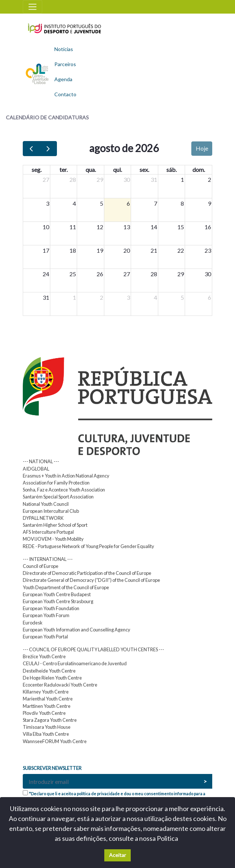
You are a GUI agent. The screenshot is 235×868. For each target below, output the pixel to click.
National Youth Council (46, 504)
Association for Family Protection (56, 483)
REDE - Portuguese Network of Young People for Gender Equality (88, 546)
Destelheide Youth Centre (49, 671)
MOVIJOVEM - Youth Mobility (53, 539)
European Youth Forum (46, 615)
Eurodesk (33, 623)
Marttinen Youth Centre (47, 706)
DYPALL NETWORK (43, 518)
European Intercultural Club (51, 511)
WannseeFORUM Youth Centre (55, 741)
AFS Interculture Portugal (48, 532)
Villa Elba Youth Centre (46, 734)
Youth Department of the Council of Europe (66, 587)
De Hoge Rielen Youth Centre (52, 678)
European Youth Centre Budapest (57, 594)
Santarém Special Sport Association (58, 497)
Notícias (64, 49)
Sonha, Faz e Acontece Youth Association (64, 490)
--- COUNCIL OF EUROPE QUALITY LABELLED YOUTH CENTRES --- (93, 649)
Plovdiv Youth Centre (44, 713)
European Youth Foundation (51, 608)
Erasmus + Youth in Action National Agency (66, 476)
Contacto (65, 94)
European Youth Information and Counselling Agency (77, 630)
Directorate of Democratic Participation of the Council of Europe (87, 573)
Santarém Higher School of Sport (55, 525)
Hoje (202, 148)
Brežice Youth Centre (44, 656)
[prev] (31, 149)
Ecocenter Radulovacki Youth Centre (60, 685)
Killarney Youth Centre (46, 692)
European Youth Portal (45, 637)
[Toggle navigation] (32, 7)
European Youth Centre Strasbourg (58, 601)
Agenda (63, 79)
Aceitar (117, 855)
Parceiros (65, 64)
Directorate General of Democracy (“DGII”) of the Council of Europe (91, 580)
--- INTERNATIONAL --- (48, 559)
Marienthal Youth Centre (48, 699)
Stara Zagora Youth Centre (50, 720)
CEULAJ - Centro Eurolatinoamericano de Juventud (75, 663)
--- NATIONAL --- (41, 461)
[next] (48, 149)
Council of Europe (41, 566)
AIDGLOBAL (36, 469)
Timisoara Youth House (47, 727)
